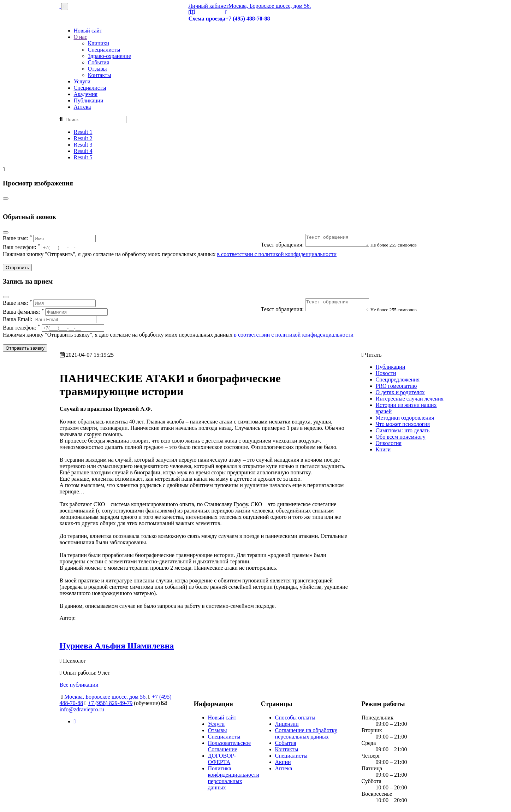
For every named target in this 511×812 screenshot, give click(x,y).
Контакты (100, 75)
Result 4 (83, 151)
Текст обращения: (319, 247)
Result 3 (83, 145)
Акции (283, 762)
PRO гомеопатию (396, 386)
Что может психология (403, 424)
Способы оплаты (295, 718)
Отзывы (97, 69)
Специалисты (104, 50)
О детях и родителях (400, 392)
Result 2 (83, 138)
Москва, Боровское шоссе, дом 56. (270, 6)
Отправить (17, 268)
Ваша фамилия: (55, 312)
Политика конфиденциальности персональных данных (234, 778)
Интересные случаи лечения (410, 399)
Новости (386, 373)
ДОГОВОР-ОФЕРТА (222, 759)
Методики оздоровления (405, 418)
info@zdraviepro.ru (82, 709)
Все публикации (79, 685)
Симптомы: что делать (403, 430)
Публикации (89, 100)
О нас (81, 37)
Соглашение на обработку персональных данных (306, 733)
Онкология (389, 443)
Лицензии (287, 724)
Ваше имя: (49, 238)
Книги (383, 449)
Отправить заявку (25, 348)
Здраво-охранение (109, 56)
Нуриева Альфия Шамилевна (117, 646)
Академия (86, 94)
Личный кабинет (209, 6)
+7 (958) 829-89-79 (110, 703)
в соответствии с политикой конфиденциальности (277, 254)
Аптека (82, 107)
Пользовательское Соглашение (230, 746)
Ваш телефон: (54, 247)
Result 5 (83, 157)
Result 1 (83, 132)
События (99, 62)
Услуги (82, 81)
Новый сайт (88, 31)
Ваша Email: (50, 319)
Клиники (99, 43)
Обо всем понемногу (401, 437)
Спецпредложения (398, 380)
